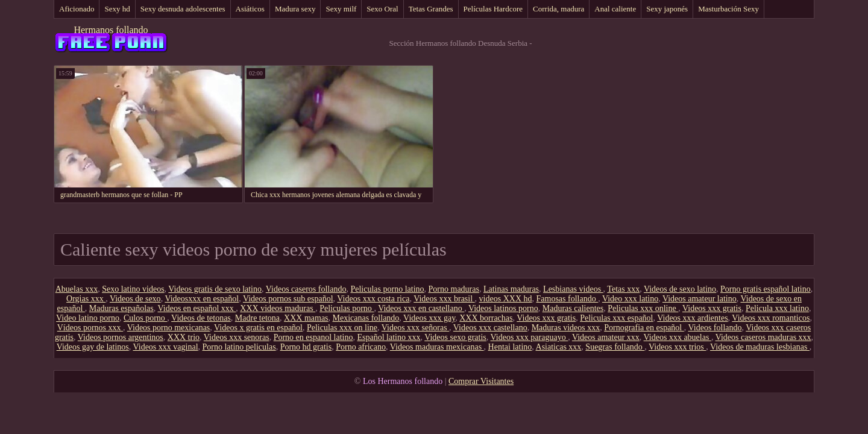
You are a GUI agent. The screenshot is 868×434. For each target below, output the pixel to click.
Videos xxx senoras (237, 337)
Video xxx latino (630, 299)
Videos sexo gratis (455, 337)
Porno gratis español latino (766, 289)
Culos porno (145, 318)
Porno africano (361, 347)
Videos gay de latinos (93, 347)
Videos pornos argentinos (121, 337)
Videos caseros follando (306, 289)
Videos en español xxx (197, 308)
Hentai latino (510, 347)
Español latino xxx (388, 337)
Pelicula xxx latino (777, 308)
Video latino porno (88, 318)
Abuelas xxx (77, 289)
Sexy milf (341, 9)
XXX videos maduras (278, 308)
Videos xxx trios (677, 347)
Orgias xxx (86, 299)
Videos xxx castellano (490, 328)
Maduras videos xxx (566, 328)
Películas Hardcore (493, 9)
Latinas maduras (511, 289)
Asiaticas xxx (559, 347)
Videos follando (715, 328)
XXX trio (184, 337)
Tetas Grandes (431, 9)
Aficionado (77, 9)
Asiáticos (250, 9)
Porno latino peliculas (239, 347)
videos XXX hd (506, 299)
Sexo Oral (382, 9)
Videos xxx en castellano (421, 308)
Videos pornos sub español (288, 299)
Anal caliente (615, 9)
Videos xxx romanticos (771, 318)
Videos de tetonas (201, 318)
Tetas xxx (623, 289)
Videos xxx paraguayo (530, 337)
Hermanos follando (111, 30)
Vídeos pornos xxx (90, 328)
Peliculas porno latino (387, 289)
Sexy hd (117, 9)
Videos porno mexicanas (169, 328)
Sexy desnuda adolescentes (183, 9)
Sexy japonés (667, 9)
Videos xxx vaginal (166, 347)
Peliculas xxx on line (342, 328)
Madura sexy (295, 9)
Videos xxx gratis (712, 308)
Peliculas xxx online (643, 308)
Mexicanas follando (366, 318)
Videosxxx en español (202, 299)
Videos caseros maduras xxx (763, 337)
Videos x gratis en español (258, 328)
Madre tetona (257, 318)
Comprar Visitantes (481, 381)
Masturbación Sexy (728, 9)
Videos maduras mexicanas (437, 347)
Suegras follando (615, 347)
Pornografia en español (644, 328)
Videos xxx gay (429, 318)
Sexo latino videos (133, 289)
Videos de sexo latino (680, 289)
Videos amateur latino (700, 299)
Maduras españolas (121, 308)
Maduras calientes (573, 308)
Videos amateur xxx (606, 337)
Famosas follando (568, 299)
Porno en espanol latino (313, 337)
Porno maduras (454, 289)
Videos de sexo (135, 299)
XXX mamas (306, 318)
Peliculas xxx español (616, 318)
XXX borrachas (486, 318)
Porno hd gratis (306, 347)
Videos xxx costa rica (373, 299)
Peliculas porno (347, 308)
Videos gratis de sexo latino (215, 289)
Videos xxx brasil (444, 299)
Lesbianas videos (573, 289)
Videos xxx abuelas (678, 337)
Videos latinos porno (503, 308)
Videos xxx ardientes (692, 318)
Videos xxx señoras (415, 328)
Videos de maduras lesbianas (760, 347)
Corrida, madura (558, 9)
